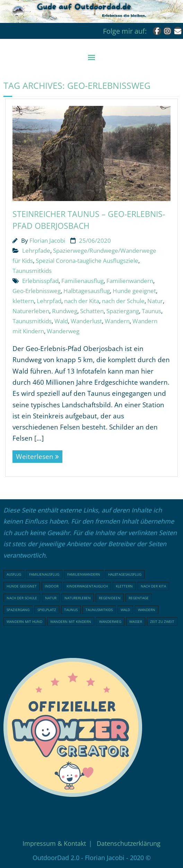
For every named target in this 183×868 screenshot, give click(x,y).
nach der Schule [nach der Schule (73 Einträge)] (22, 598)
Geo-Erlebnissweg (37, 291)
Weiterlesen (35, 457)
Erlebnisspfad (40, 281)
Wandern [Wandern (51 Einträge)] (147, 610)
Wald (61, 321)
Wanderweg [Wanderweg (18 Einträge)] (110, 621)
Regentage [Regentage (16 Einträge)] (139, 598)
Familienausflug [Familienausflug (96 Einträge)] (44, 574)
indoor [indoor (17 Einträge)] (52, 586)
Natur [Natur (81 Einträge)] (51, 598)
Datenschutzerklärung (129, 843)
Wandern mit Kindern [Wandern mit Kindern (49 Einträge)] (71, 621)
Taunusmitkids (32, 271)
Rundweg (65, 311)
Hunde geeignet (134, 291)
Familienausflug (82, 281)
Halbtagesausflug (87, 291)
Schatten (92, 311)
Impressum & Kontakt (54, 843)
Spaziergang (123, 311)
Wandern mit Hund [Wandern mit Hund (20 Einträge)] (24, 621)
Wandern (117, 321)
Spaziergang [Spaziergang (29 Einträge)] (18, 610)
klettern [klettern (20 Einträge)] (124, 586)
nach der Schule (123, 301)
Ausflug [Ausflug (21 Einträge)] (14, 574)
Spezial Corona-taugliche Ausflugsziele (87, 261)
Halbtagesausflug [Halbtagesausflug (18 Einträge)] (125, 574)
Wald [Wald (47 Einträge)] (125, 610)
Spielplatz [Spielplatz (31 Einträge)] (47, 610)
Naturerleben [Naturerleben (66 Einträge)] (78, 598)
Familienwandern (130, 281)
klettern (23, 301)
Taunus (151, 311)
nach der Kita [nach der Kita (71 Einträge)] (153, 586)
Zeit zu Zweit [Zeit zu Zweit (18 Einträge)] (162, 621)
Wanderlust (86, 321)
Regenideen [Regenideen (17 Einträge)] (110, 598)
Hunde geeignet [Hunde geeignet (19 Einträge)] (22, 586)
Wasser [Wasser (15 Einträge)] (136, 621)
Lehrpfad (49, 301)
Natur (155, 301)
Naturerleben (31, 311)
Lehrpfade (36, 251)
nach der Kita (82, 301)
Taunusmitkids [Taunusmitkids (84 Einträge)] (99, 610)
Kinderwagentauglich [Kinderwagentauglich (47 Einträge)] (87, 586)
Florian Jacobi (47, 240)
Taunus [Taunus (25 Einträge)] (71, 610)
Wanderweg (63, 331)
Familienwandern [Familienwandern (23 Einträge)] (84, 574)
